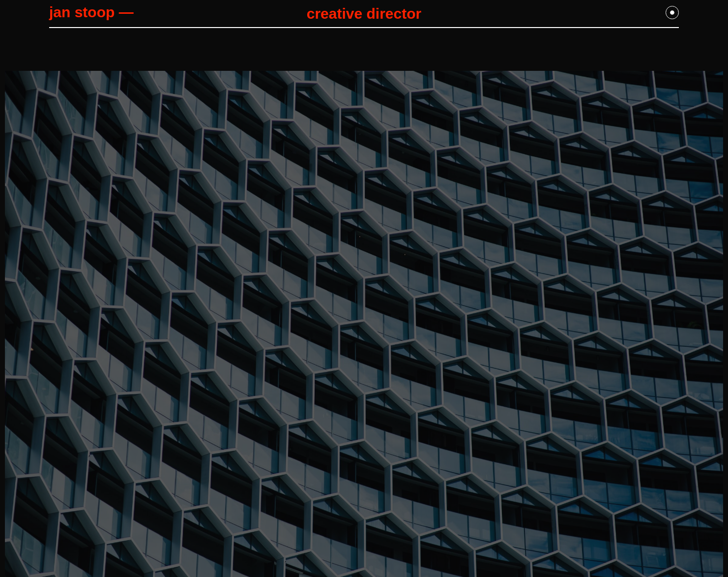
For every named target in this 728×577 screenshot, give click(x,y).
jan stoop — (91, 12)
